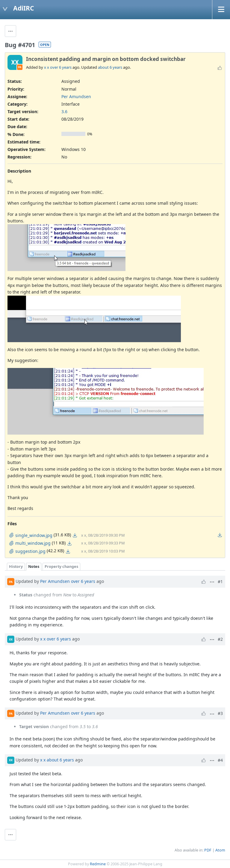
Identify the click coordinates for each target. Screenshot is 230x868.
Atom (220, 850)
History (16, 567)
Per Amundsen (76, 96)
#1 (220, 582)
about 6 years (110, 67)
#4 (220, 760)
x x (47, 67)
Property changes (61, 567)
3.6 (64, 112)
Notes (34, 567)
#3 (220, 713)
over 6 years (61, 67)
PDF (208, 850)
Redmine (98, 864)
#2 (220, 639)
